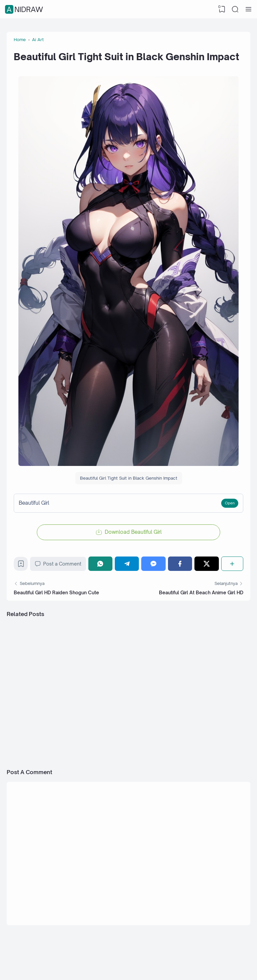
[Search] (235, 9)
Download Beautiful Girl (133, 532)
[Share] (232, 564)
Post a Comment (58, 564)
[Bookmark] (21, 565)
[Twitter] (206, 564)
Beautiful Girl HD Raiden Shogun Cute (56, 592)
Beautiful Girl (34, 503)
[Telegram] (127, 564)
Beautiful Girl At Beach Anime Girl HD (201, 592)
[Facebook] (180, 564)
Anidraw (25, 9)
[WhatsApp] (100, 564)
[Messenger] (153, 564)
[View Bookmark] (222, 9)
